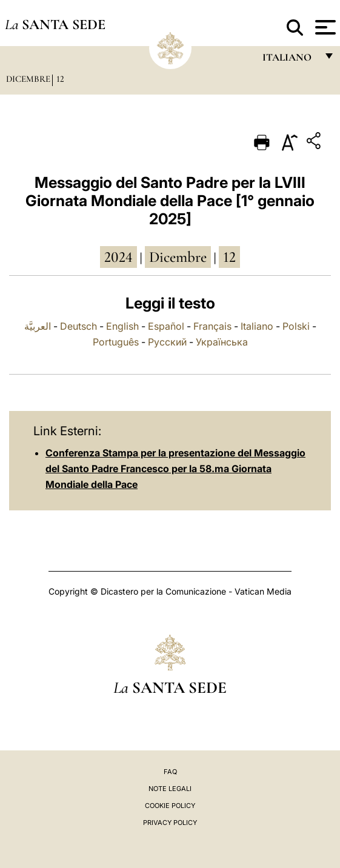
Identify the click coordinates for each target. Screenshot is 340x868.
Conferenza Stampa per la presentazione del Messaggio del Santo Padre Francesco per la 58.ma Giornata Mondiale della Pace (175, 469)
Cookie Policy (170, 806)
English (122, 326)
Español (166, 326)
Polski (296, 326)
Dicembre (28, 79)
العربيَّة (38, 326)
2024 (118, 257)
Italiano (257, 326)
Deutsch (78, 326)
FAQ (170, 772)
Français (212, 326)
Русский (167, 342)
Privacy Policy (170, 823)
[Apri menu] (324, 27)
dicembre (178, 257)
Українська (222, 342)
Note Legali (170, 789)
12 (60, 79)
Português (116, 342)
